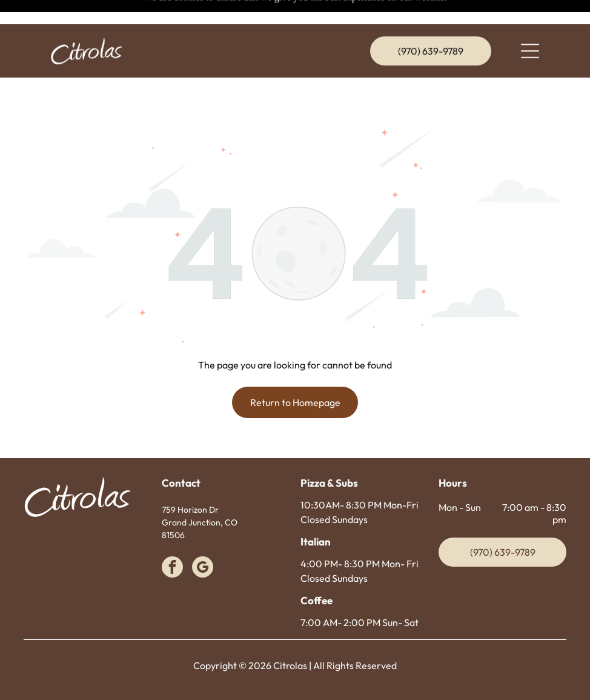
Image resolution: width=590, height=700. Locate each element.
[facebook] (172, 538)
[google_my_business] (203, 538)
